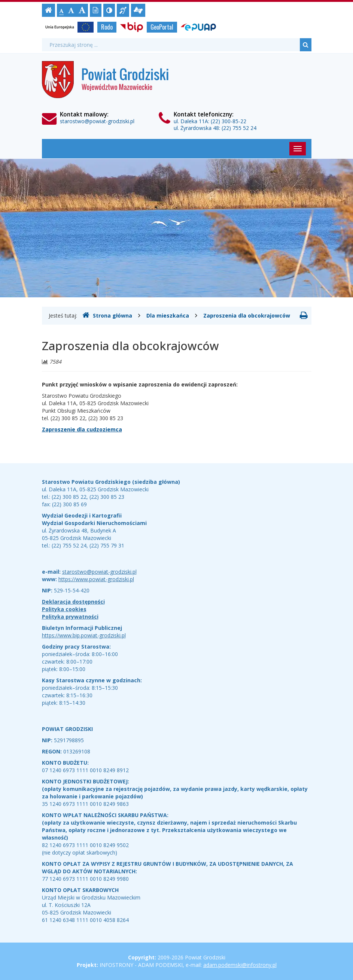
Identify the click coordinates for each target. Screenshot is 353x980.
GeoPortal (162, 27)
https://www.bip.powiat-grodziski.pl (84, 635)
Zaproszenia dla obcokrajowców (247, 315)
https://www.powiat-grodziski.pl (96, 579)
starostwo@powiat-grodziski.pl (97, 121)
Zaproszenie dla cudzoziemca (82, 429)
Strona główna (107, 315)
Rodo (107, 27)
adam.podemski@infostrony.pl (240, 965)
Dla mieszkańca (168, 315)
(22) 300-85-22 (229, 121)
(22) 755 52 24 (239, 128)
